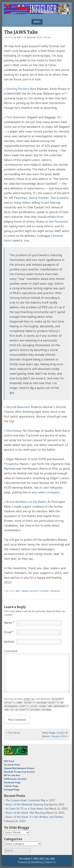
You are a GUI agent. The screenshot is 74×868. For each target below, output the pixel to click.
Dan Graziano (60, 198)
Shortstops (14, 431)
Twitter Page (11, 786)
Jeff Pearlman (18, 198)
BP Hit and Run (12, 775)
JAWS (18, 591)
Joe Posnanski (59, 221)
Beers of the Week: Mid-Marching (26, 813)
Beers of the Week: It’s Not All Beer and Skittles (35, 817)
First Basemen (16, 117)
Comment (44, 591)
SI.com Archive (12, 765)
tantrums (34, 591)
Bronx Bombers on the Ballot (26, 502)
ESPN (42, 459)
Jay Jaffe (17, 37)
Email (9, 632)
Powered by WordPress (30, 862)
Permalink (55, 591)
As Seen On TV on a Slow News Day (27, 809)
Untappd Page (12, 789)
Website (9, 641)
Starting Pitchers (18, 89)
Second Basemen (18, 407)
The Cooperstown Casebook (23, 800)
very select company (45, 492)
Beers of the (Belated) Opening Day (27, 804)
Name (9, 623)
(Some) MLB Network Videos (19, 768)
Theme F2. (50, 862)
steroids (25, 591)
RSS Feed (9, 761)
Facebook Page (12, 782)
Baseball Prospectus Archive (19, 772)
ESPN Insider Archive (15, 779)
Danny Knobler (39, 198)
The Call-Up (13, 733)
